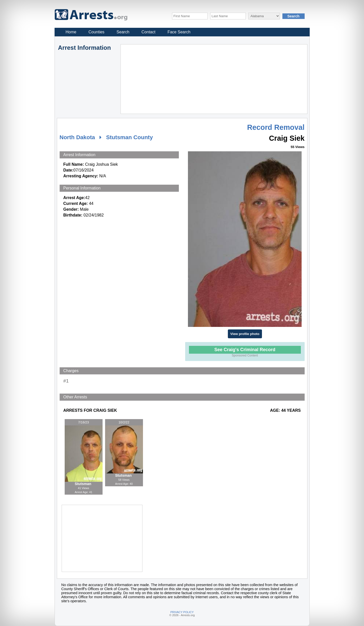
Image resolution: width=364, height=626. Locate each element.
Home (71, 32)
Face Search (179, 32)
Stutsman (84, 484)
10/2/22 (124, 422)
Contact (148, 32)
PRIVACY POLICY (182, 612)
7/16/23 (83, 422)
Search (123, 32)
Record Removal (276, 127)
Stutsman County (129, 137)
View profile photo (245, 334)
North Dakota (77, 137)
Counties (96, 32)
